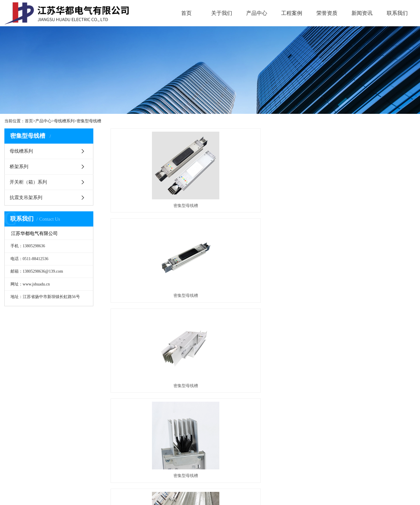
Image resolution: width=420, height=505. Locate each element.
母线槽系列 (64, 121)
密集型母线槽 (89, 121)
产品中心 (257, 13)
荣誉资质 (327, 13)
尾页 (297, 335)
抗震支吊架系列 (26, 197)
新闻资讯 (362, 13)
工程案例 (292, 13)
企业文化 (13, 432)
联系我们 (397, 13)
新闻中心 (212, 405)
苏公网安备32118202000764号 (287, 495)
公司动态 (210, 423)
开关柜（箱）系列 (28, 182)
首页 (186, 13)
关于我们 (222, 13)
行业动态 (210, 432)
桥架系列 (19, 167)
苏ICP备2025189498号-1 (236, 495)
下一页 (279, 335)
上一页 (248, 335)
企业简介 (13, 423)
